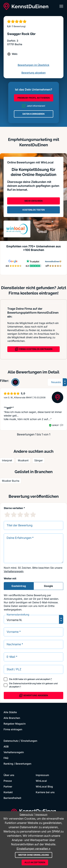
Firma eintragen (13, 729)
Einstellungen (29, 741)
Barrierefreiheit (12, 798)
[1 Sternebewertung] (7, 515)
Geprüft (56, 425)
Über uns (9, 775)
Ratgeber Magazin (15, 724)
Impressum (42, 775)
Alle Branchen (12, 718)
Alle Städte (10, 712)
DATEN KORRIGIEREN (33, 114)
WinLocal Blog (44, 786)
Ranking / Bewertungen (17, 764)
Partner (8, 786)
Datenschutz (11, 741)
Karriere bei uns (45, 792)
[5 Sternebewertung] (33, 515)
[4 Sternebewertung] (27, 515)
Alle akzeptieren (35, 862)
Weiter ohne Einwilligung (34, 855)
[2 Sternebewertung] (14, 515)
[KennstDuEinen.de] (26, 6)
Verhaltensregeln (14, 571)
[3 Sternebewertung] (20, 515)
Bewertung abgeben (33, 73)
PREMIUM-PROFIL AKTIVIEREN (34, 98)
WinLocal (41, 781)
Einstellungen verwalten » (33, 849)
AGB (15, 679)
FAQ (6, 758)
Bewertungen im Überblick (33, 65)
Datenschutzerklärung (24, 683)
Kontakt (8, 792)
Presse (8, 781)
